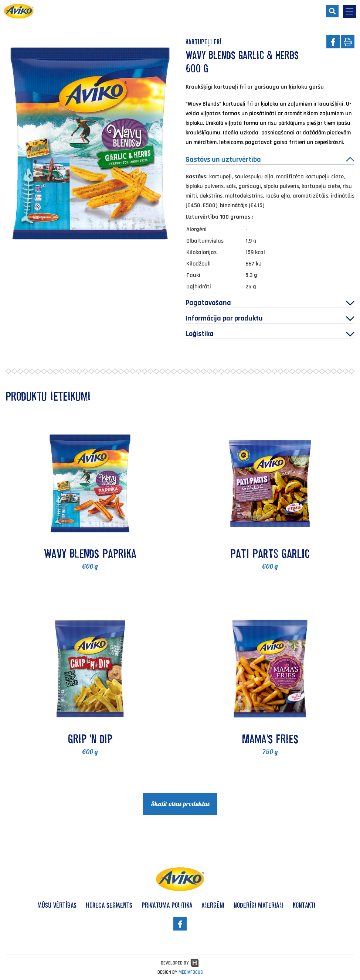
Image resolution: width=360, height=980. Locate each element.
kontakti (304, 905)
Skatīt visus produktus (180, 804)
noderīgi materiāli (259, 905)
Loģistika (270, 334)
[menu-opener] (349, 11)
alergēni (213, 905)
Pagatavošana (270, 303)
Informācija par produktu (270, 318)
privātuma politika (167, 905)
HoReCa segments (109, 905)
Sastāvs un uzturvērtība (270, 160)
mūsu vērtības (57, 905)
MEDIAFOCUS (191, 972)
